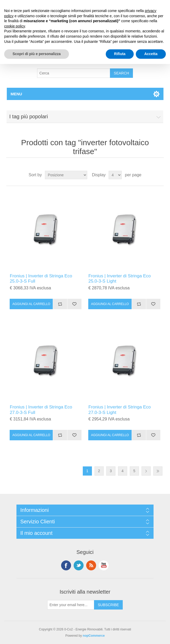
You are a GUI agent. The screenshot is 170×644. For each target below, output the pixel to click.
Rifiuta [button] (120, 54)
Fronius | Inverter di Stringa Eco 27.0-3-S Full (41, 410)
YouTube (104, 565)
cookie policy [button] (14, 26)
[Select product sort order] (66, 175)
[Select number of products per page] (115, 175)
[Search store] (74, 73)
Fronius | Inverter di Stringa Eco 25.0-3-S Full (41, 279)
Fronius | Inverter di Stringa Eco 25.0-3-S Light (119, 279)
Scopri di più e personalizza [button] (37, 54)
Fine (158, 471)
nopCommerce (94, 636)
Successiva (146, 471)
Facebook (66, 565)
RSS (91, 565)
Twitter (79, 565)
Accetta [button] (151, 54)
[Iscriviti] (71, 605)
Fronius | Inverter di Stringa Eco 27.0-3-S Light (119, 410)
